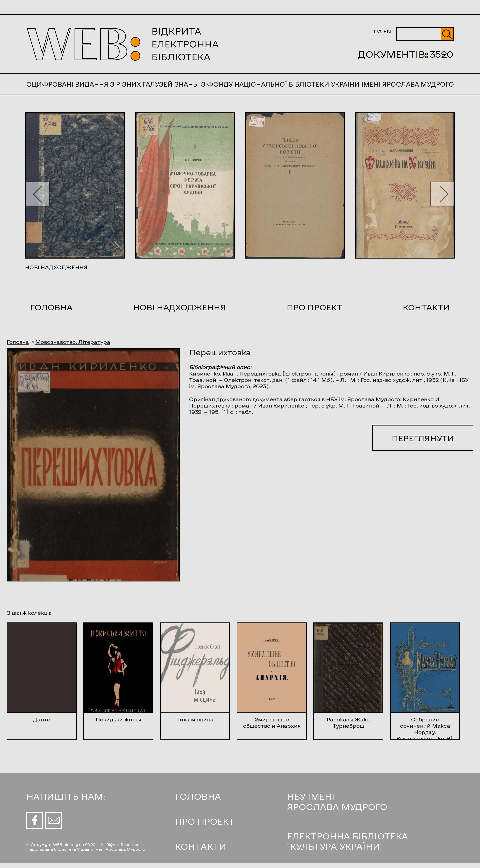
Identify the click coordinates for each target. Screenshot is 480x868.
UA (378, 31)
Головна (51, 307)
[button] (37, 194)
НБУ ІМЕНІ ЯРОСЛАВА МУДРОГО (337, 801)
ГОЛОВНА (198, 796)
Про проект (314, 307)
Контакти (426, 307)
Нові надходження (179, 307)
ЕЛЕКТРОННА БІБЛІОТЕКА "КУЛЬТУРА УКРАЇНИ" (347, 841)
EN (387, 31)
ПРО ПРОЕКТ (205, 821)
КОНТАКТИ (201, 846)
